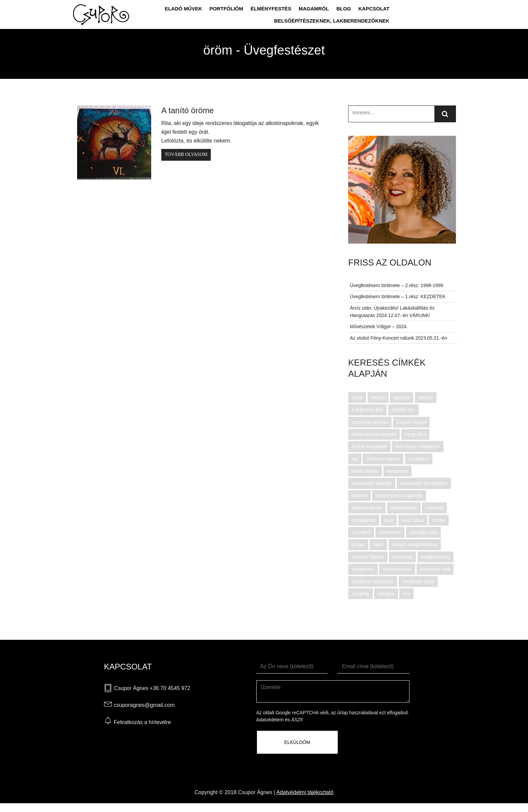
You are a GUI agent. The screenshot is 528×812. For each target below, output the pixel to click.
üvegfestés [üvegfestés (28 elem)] (363, 569)
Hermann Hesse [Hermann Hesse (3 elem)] (383, 459)
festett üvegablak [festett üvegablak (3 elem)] (369, 446)
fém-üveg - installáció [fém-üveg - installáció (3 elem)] (418, 446)
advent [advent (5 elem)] (378, 398)
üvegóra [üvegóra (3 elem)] (386, 594)
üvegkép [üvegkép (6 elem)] (360, 594)
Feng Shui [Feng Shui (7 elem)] (416, 434)
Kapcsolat (374, 9)
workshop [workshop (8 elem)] (402, 557)
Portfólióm (226, 9)
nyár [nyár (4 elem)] (389, 520)
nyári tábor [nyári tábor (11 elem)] (413, 520)
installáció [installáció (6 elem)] (419, 459)
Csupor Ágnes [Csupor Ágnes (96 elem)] (411, 422)
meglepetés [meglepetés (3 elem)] (364, 520)
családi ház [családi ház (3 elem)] (403, 410)
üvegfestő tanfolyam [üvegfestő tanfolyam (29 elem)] (373, 582)
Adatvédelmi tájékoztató (305, 792)
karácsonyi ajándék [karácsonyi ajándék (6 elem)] (372, 483)
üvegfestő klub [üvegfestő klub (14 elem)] (435, 569)
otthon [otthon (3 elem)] (439, 520)
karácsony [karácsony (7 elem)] (398, 471)
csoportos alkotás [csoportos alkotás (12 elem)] (370, 422)
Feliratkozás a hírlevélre (142, 722)
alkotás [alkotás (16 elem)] (426, 398)
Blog (344, 9)
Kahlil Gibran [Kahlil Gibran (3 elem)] (365, 471)
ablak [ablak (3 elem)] (357, 398)
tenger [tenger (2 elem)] (358, 544)
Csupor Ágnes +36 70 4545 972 (152, 688)
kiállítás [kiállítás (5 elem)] (359, 496)
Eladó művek (183, 9)
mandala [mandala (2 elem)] (434, 508)
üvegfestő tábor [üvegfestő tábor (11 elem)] (418, 582)
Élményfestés (271, 9)
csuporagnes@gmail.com (144, 705)
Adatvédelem (270, 720)
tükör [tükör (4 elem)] (378, 544)
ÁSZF (297, 720)
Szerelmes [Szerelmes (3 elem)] (390, 532)
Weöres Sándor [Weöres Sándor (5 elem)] (368, 557)
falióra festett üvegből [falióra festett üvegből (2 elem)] (374, 434)
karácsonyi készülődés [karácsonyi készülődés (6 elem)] (424, 483)
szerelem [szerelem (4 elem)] (361, 532)
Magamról (314, 9)
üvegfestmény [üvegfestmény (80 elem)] (436, 557)
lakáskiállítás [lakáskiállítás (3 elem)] (404, 508)
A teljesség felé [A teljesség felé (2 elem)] (367, 410)
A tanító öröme (188, 110)
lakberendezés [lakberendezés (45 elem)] (367, 508)
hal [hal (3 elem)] (355, 459)
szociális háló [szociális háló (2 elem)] (423, 532)
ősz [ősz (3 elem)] (406, 594)
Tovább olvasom (186, 154)
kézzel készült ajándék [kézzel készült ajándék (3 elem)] (399, 496)
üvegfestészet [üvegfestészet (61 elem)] (397, 569)
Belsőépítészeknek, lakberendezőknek (332, 21)
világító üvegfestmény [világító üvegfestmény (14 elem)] (415, 544)
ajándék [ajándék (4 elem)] (402, 398)
